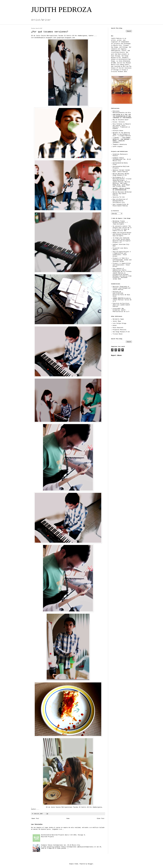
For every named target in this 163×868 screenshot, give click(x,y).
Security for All (119, 197)
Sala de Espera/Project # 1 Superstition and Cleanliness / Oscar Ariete (122, 254)
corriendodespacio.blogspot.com (44, 38)
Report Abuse (116, 355)
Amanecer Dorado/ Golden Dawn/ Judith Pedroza (121, 171)
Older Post (101, 819)
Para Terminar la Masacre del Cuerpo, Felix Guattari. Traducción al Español (122, 126)
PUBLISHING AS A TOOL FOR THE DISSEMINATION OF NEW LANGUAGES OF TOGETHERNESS (122, 116)
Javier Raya (117, 321)
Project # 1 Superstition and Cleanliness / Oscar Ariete (122, 265)
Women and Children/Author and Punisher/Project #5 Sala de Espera (122, 234)
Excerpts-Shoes (118, 131)
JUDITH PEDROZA (61, 10)
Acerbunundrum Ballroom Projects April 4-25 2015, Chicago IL (63, 835)
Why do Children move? (121, 120)
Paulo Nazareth (118, 328)
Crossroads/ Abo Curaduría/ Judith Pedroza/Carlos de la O (121, 310)
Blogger (90, 864)
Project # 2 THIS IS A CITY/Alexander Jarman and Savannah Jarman (122, 260)
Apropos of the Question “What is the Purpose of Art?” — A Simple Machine (122, 134)
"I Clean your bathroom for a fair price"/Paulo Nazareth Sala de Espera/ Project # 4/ (122, 240)
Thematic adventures (120, 145)
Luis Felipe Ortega (119, 323)
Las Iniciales (37, 824)
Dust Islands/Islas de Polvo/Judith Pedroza (121, 205)
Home (68, 819)
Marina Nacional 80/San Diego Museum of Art (121, 175)
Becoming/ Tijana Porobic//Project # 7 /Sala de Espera (120, 223)
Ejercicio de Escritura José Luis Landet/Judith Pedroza (121, 305)
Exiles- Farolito (119, 122)
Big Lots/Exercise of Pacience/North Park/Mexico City (120, 201)
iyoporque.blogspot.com (66, 38)
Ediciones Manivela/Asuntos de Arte (122, 112)
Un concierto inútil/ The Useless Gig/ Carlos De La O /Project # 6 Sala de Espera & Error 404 (122, 229)
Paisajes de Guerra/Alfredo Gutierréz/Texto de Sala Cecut (121, 294)
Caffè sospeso (118, 147)
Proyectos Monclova (119, 330)
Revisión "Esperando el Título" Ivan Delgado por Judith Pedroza (122, 288)
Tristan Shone (118, 334)
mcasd (115, 326)
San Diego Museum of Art (121, 332)
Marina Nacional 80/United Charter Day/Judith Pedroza (122, 194)
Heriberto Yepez (118, 319)
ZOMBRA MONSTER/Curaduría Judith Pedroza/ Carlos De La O (122, 300)
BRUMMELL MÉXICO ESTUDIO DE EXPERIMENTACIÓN (121, 189)
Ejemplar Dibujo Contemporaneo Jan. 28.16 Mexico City (61, 845)
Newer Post (35, 819)
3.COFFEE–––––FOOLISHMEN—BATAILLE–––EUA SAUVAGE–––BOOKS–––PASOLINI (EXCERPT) (122, 140)
